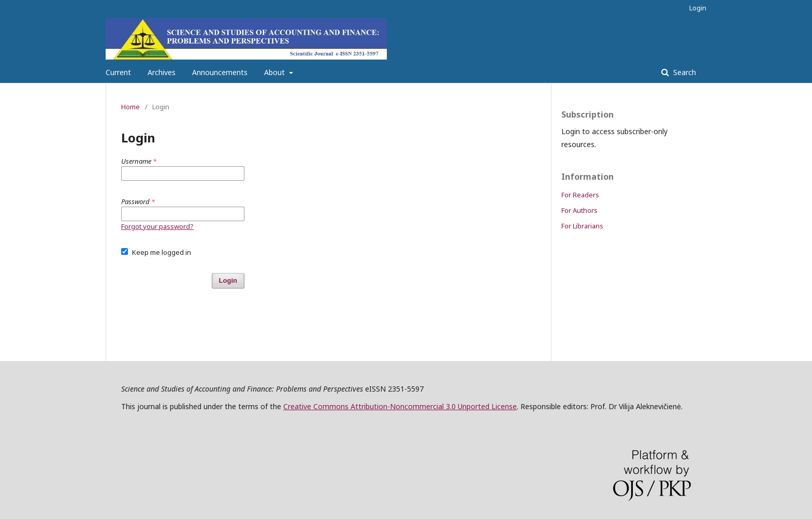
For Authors (579, 210)
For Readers (580, 195)
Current (118, 72)
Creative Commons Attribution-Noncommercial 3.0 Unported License (400, 406)
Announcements (220, 72)
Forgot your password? (157, 226)
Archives (162, 72)
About (275, 72)
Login (698, 8)
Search (684, 72)
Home (130, 107)
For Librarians (582, 226)
